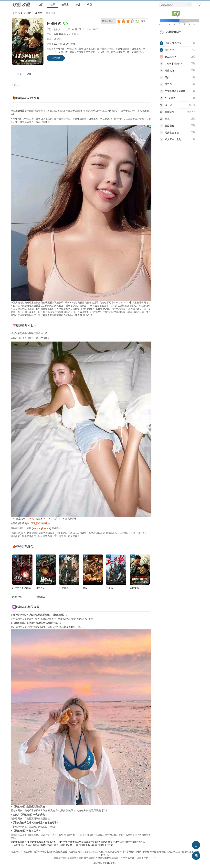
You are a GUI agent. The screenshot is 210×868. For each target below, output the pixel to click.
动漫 (89, 5)
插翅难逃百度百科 (20, 842)
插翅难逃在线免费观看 (79, 842)
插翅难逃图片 (21, 845)
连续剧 (65, 5)
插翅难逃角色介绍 (85, 845)
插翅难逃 (134, 588)
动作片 (39, 13)
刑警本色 (64, 588)
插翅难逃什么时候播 (57, 842)
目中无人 (40, 588)
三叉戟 (110, 588)
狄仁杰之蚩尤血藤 (21, 588)
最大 (20, 74)
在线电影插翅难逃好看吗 (41, 845)
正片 (16, 85)
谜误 (85, 588)
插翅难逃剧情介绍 (63, 845)
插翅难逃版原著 (38, 842)
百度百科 (69, 627)
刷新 (36, 523)
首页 (41, 5)
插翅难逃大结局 (116, 842)
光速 (29, 74)
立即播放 (56, 58)
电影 (52, 5)
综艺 (78, 5)
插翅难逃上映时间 (104, 845)
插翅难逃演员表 (99, 842)
